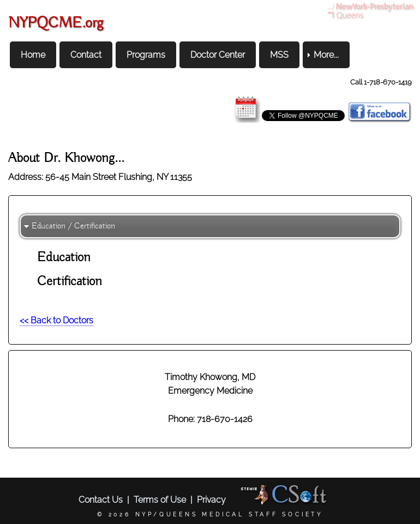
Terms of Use (160, 500)
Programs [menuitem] (146, 55)
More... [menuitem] (326, 55)
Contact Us (101, 500)
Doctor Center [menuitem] (218, 55)
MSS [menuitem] (279, 55)
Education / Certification (73, 226)
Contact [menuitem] (86, 55)
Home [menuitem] (33, 55)
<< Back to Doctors (56, 320)
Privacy (211, 500)
